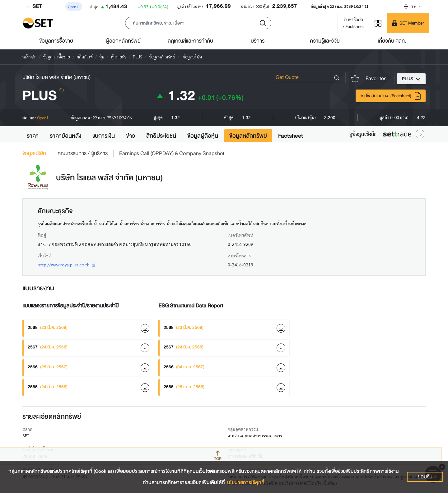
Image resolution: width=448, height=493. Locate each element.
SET (34, 6)
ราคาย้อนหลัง (65, 136)
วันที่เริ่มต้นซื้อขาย (38, 449)
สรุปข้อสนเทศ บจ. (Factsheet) (391, 96)
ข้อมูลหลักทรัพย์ (248, 136)
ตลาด (27, 429)
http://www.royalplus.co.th (66, 265)
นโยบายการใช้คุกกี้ (246, 482)
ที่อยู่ (42, 235)
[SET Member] (408, 23)
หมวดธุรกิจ (238, 449)
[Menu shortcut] (378, 23)
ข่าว (131, 136)
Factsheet (291, 136)
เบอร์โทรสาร (239, 256)
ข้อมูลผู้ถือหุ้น (203, 136)
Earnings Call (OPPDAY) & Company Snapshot (172, 154)
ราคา (33, 136)
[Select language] (413, 7)
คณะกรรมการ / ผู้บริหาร (83, 154)
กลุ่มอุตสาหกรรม (243, 429)
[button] (198, 23)
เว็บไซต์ (44, 256)
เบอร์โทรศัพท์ (240, 235)
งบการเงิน (104, 136)
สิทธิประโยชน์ (161, 136)
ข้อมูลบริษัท (34, 154)
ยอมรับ (425, 477)
